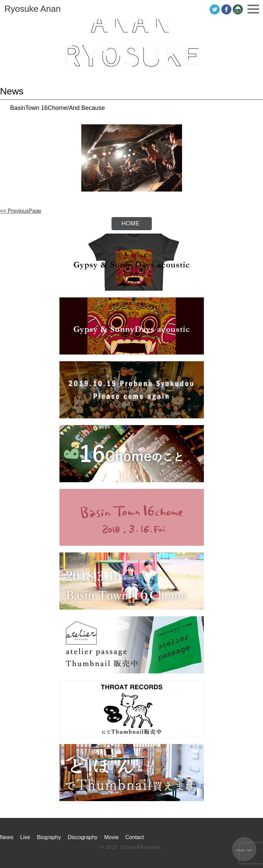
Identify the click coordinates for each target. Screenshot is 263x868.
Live (25, 837)
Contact (135, 837)
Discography (82, 837)
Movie (111, 837)
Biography (49, 837)
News (7, 837)
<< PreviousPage (21, 211)
